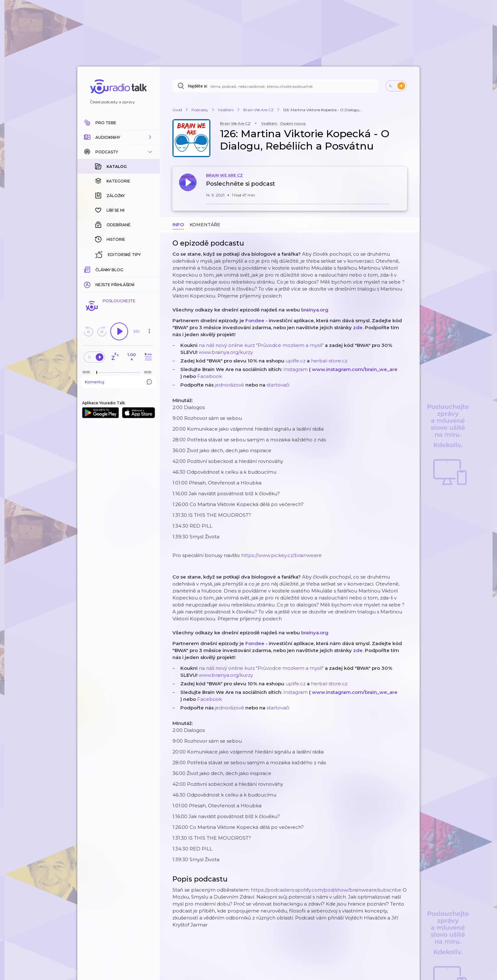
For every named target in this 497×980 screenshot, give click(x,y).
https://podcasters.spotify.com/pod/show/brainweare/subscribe (326, 890)
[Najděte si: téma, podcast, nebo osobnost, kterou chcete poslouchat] (275, 86)
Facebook (210, 376)
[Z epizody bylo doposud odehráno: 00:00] (88, 372)
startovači (278, 385)
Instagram (296, 369)
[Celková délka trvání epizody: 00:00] (149, 372)
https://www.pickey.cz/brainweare (281, 555)
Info (178, 225)
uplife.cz (296, 361)
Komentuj (119, 382)
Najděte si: (198, 86)
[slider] (97, 373)
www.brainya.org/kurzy (226, 352)
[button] (119, 137)
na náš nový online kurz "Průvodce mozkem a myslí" (261, 345)
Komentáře (205, 225)
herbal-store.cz (329, 361)
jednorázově (229, 385)
